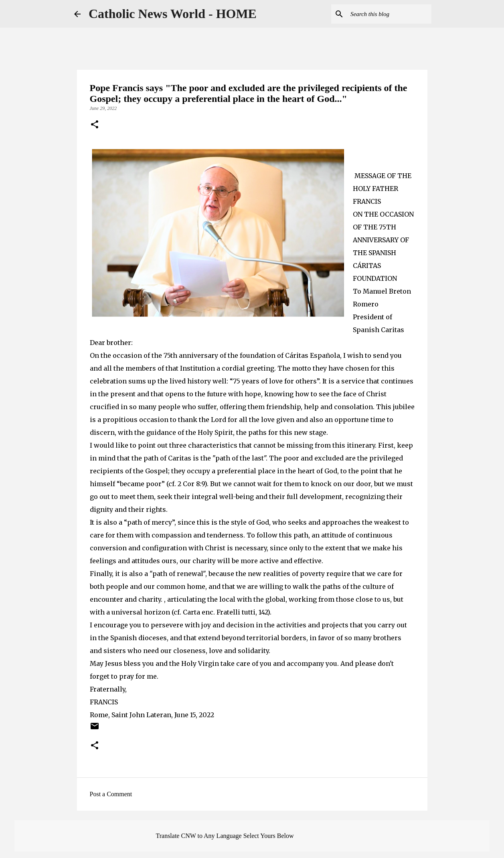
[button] (95, 125)
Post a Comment (111, 794)
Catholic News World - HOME (173, 14)
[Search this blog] (389, 14)
